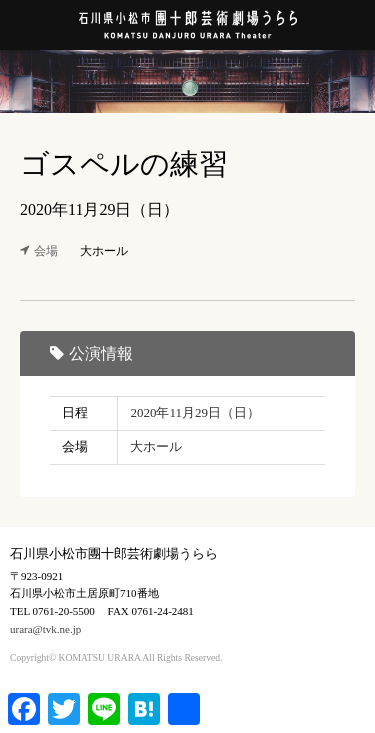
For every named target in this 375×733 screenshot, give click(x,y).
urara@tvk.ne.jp (45, 629)
